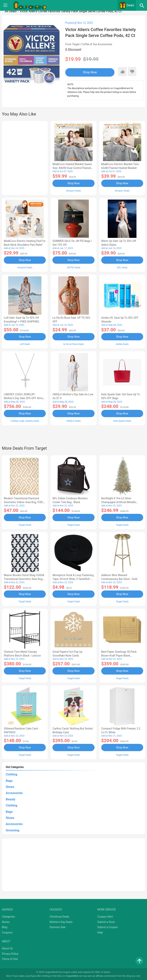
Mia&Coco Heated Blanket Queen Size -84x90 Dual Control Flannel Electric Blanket (72, 168)
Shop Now (89, 72)
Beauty (11, 799)
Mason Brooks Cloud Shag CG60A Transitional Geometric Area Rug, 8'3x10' (24, 579)
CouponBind (72, 976)
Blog (5, 927)
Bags (9, 780)
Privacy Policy (10, 953)
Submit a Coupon (108, 927)
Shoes (10, 787)
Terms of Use (10, 959)
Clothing (11, 774)
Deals (127, 5)
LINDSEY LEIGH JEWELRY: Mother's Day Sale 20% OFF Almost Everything (25, 398)
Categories (8, 916)
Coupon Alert (105, 916)
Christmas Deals (59, 916)
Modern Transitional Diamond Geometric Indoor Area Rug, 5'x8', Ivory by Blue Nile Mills (24, 502)
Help (100, 932)
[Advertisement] (25, 157)
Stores (6, 922)
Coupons (7, 932)
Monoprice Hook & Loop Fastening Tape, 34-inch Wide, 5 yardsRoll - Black (73, 579)
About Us (7, 948)
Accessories (14, 793)
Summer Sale (58, 927)
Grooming (13, 830)
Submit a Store (106, 922)
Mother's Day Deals (61, 922)
